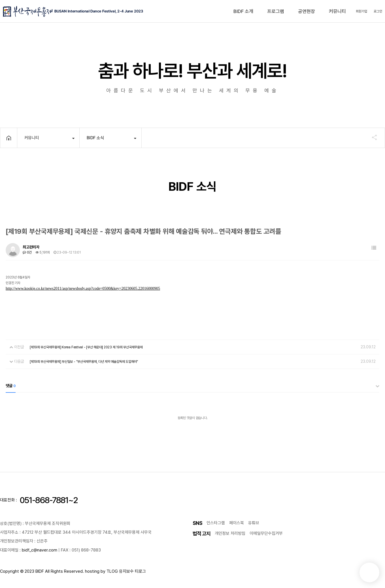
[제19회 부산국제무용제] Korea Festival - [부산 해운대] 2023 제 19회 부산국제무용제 (86, 347)
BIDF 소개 (243, 11)
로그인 (378, 11)
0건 (27, 252)
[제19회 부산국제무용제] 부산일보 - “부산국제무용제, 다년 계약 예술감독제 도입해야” (84, 362)
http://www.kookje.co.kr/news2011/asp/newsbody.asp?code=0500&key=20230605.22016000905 (83, 288)
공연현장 (307, 11)
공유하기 (372, 137)
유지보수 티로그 (132, 571)
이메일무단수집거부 (266, 533)
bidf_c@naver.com (40, 550)
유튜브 (254, 523)
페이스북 (237, 523)
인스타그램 (216, 523)
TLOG (112, 571)
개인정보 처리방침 (230, 533)
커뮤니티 (337, 11)
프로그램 (276, 11)
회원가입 (361, 11)
